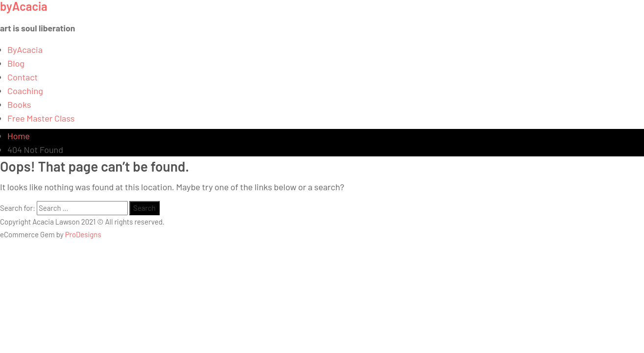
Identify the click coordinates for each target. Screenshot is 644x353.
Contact (23, 77)
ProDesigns (83, 234)
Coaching (25, 91)
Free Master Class (41, 118)
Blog (16, 63)
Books (19, 104)
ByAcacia (25, 50)
